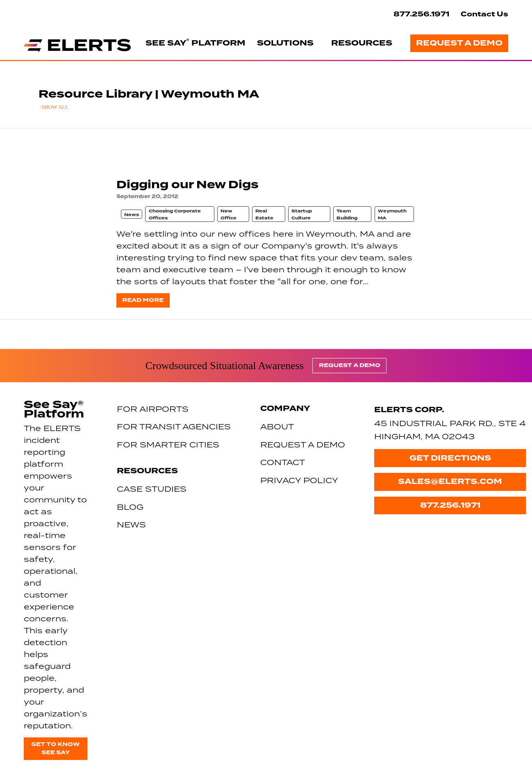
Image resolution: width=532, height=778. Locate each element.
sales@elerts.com (450, 481)
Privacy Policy (299, 480)
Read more (143, 300)
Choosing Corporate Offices (175, 214)
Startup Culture (302, 214)
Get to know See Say (55, 748)
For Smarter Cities (168, 444)
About (277, 426)
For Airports (153, 409)
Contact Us (484, 14)
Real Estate (264, 214)
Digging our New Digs (188, 185)
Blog (130, 507)
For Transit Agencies (174, 426)
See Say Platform (196, 43)
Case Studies (152, 489)
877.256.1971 (421, 14)
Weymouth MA (392, 214)
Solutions (285, 43)
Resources (362, 43)
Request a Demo (459, 43)
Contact (283, 462)
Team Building (347, 214)
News (132, 215)
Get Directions (450, 458)
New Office (228, 214)
